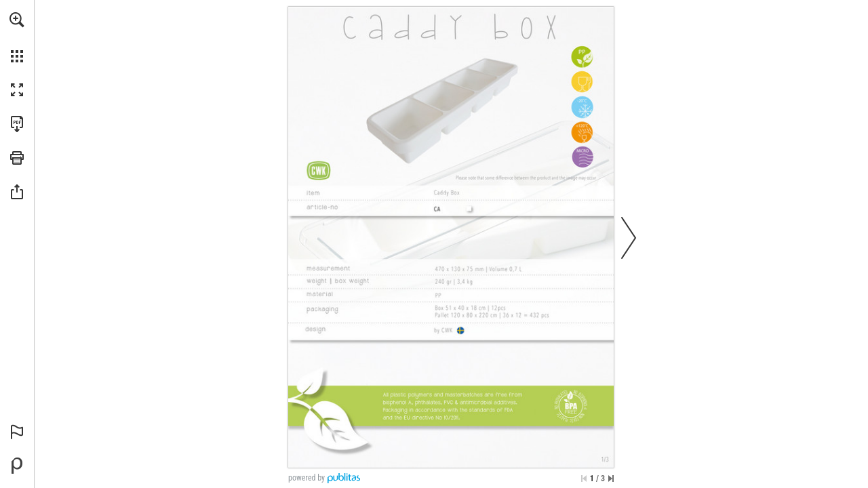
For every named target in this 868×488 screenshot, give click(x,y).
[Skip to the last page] (611, 479)
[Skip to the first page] (584, 479)
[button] (17, 20)
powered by (307, 478)
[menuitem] (17, 37)
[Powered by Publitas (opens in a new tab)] (17, 466)
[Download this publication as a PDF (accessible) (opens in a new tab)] (17, 124)
